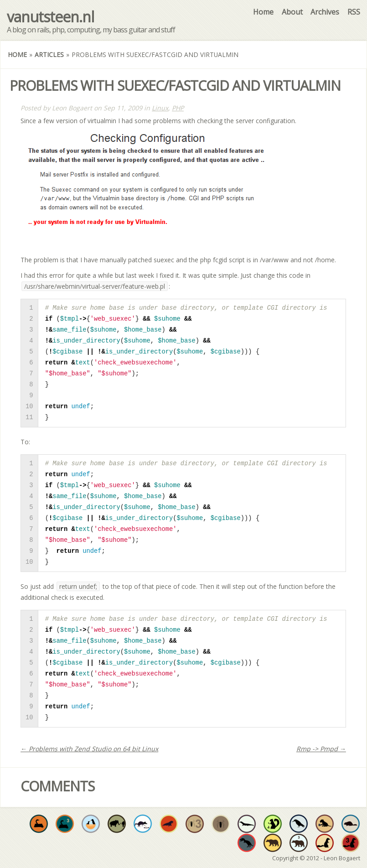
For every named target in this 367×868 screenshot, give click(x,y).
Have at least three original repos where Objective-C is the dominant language (299, 843)
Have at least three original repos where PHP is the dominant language (195, 824)
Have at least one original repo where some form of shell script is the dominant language (299, 824)
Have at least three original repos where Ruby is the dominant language (351, 843)
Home (263, 12)
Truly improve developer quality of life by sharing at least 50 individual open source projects (273, 824)
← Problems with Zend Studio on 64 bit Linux (89, 749)
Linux (160, 108)
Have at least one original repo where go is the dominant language (351, 824)
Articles (49, 55)
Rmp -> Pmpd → (321, 749)
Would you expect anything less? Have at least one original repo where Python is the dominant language (39, 824)
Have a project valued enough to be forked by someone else (117, 824)
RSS (354, 12)
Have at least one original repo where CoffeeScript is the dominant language (325, 824)
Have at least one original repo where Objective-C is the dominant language (273, 843)
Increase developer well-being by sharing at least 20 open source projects (143, 824)
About (292, 12)
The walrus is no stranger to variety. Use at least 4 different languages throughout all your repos (169, 824)
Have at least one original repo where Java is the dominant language (247, 824)
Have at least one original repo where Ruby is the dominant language (325, 843)
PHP (178, 108)
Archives (325, 12)
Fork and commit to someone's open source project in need (91, 824)
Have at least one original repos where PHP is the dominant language (221, 824)
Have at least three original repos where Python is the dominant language (65, 824)
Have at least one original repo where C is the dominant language (247, 843)
